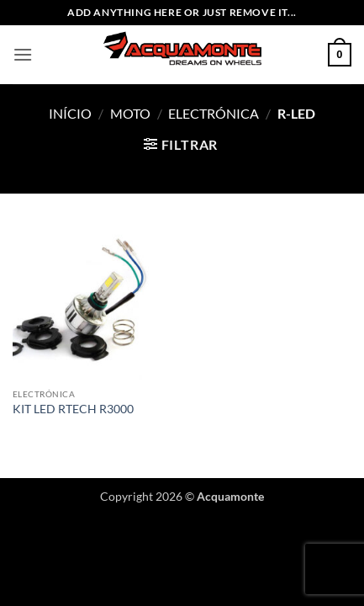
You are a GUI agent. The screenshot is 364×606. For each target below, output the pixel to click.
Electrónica (214, 113)
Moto (130, 113)
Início (70, 113)
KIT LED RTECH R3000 (73, 409)
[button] (23, 54)
